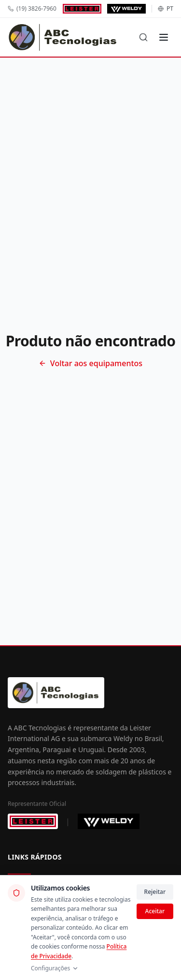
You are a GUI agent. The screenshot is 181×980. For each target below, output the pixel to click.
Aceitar (155, 911)
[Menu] (164, 37)
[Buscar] (143, 37)
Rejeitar (155, 892)
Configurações (55, 968)
